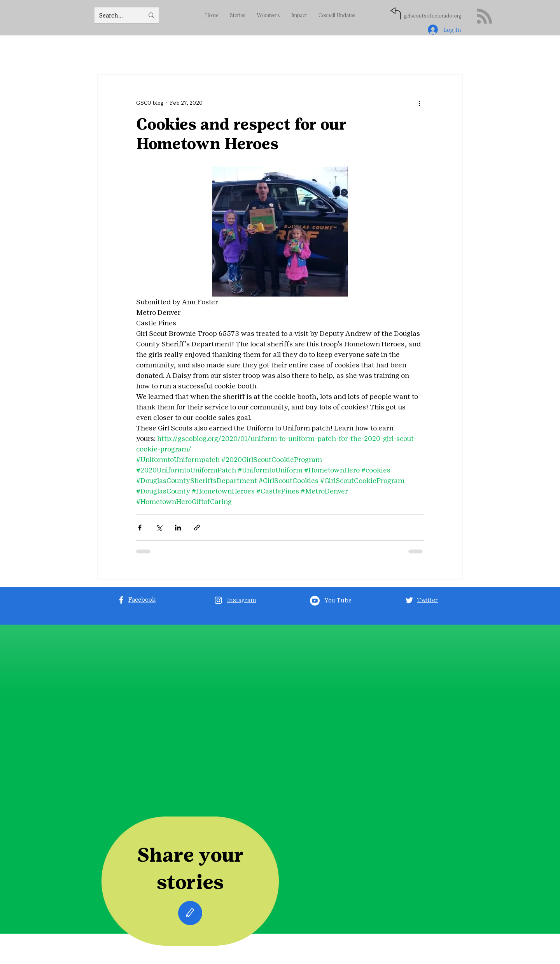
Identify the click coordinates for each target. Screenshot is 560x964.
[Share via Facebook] (140, 528)
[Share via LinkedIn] (178, 528)
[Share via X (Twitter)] (159, 528)
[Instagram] (218, 600)
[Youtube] (315, 601)
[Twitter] (409, 600)
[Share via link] (197, 528)
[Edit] (190, 913)
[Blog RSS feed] (484, 17)
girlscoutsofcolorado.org (432, 16)
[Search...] (116, 15)
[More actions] (419, 103)
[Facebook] (121, 600)
